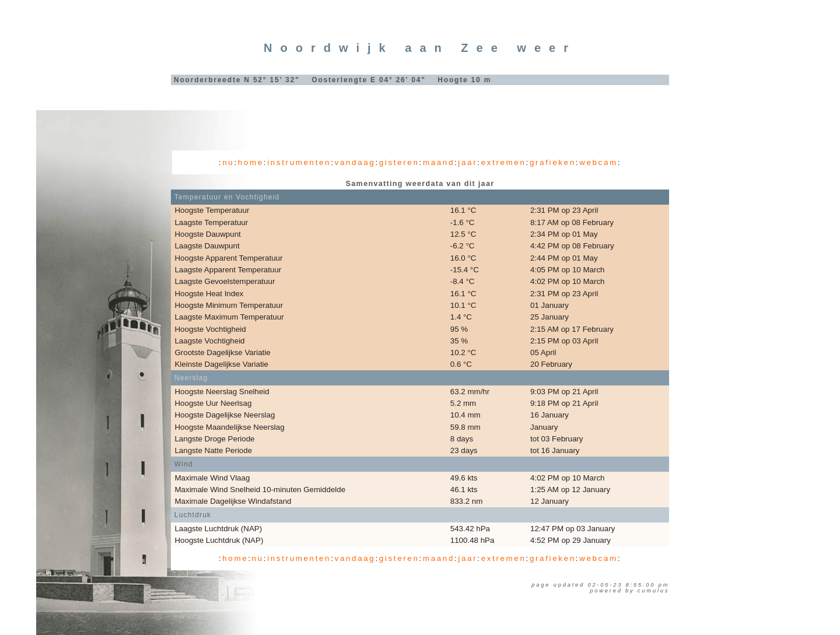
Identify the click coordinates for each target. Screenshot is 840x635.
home (251, 162)
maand (439, 162)
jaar (468, 162)
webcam (598, 162)
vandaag (355, 162)
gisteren (399, 162)
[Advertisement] (420, 120)
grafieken (553, 162)
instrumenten (299, 162)
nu (228, 162)
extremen (504, 162)
